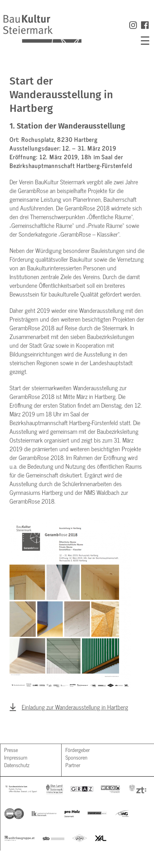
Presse (11, 749)
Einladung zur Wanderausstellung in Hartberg (75, 707)
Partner (73, 765)
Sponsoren (76, 757)
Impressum (16, 757)
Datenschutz (17, 765)
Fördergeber (78, 749)
